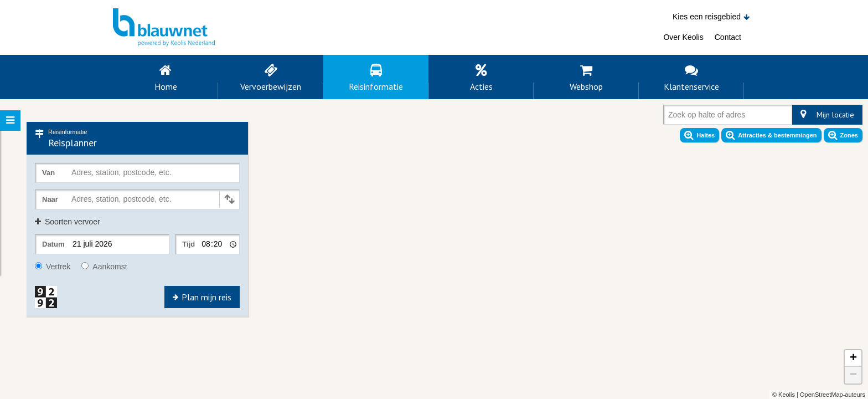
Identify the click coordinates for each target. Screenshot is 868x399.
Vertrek (53, 255)
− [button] (853, 375)
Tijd (188, 233)
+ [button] (853, 359)
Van (48, 162)
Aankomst (104, 255)
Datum (53, 233)
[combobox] (670, 117)
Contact (728, 37)
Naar (50, 188)
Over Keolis (683, 37)
